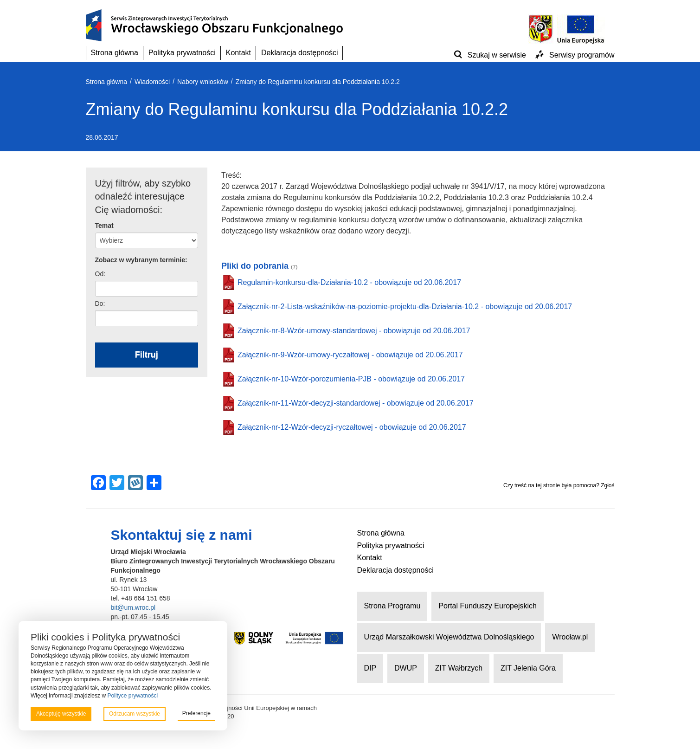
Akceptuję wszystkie (61, 714)
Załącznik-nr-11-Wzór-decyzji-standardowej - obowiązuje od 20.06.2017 (356, 403)
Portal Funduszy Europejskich (488, 606)
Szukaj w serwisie (497, 55)
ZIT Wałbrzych (459, 668)
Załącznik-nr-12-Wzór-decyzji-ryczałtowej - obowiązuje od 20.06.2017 (352, 427)
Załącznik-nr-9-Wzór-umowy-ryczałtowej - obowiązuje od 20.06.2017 (350, 355)
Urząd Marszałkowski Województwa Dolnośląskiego (449, 637)
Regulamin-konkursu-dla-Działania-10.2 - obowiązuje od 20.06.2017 (349, 282)
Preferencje (196, 713)
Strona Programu (392, 606)
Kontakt (238, 53)
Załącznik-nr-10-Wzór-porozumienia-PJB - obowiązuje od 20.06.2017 (351, 379)
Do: (100, 303)
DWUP (406, 668)
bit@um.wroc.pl (133, 607)
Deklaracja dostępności (299, 53)
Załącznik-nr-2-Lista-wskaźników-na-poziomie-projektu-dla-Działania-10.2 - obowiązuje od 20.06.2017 (405, 307)
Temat (104, 226)
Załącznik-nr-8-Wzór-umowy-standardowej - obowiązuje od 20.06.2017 (354, 331)
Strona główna (115, 53)
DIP (370, 668)
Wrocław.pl (570, 637)
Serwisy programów (582, 55)
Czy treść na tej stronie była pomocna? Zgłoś (559, 485)
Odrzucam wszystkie (135, 714)
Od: (100, 274)
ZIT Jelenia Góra (528, 668)
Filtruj (147, 355)
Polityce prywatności (132, 696)
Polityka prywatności (182, 53)
